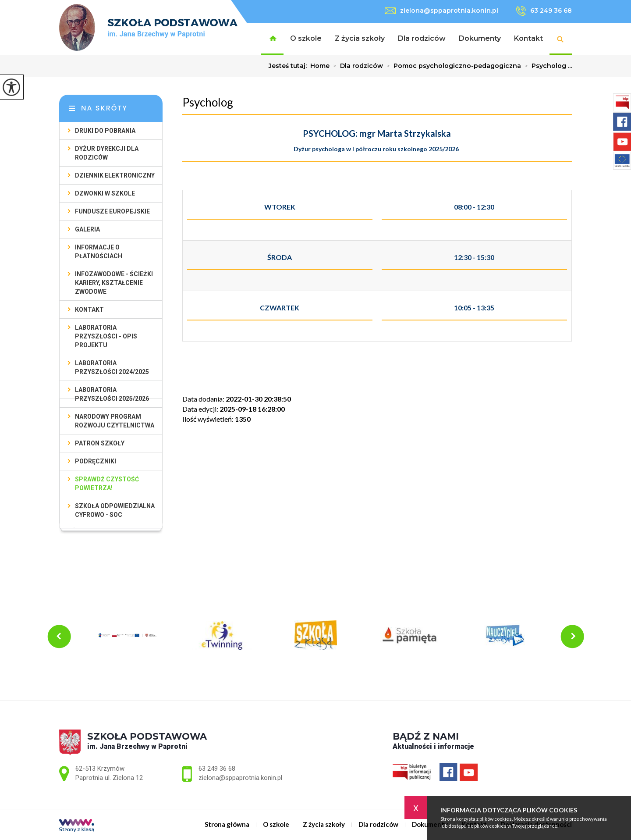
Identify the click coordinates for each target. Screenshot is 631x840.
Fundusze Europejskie (112, 211)
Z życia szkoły (360, 38)
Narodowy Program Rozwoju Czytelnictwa (115, 421)
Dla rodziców (422, 38)
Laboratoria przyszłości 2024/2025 (112, 367)
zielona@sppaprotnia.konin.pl (441, 11)
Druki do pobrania (105, 131)
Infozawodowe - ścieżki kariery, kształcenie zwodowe (114, 283)
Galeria (87, 229)
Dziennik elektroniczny (115, 175)
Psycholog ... (546, 66)
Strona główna (272, 39)
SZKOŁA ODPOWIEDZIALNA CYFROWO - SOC (115, 510)
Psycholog (208, 102)
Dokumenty (480, 38)
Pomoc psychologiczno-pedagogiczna (452, 66)
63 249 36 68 (544, 11)
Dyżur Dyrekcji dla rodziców (107, 153)
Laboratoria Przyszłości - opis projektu (106, 336)
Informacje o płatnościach (99, 252)
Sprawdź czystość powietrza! (107, 484)
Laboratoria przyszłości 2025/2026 (112, 394)
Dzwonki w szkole (105, 193)
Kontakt (528, 38)
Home (320, 66)
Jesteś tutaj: (289, 66)
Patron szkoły (100, 443)
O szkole (306, 38)
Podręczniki (96, 461)
